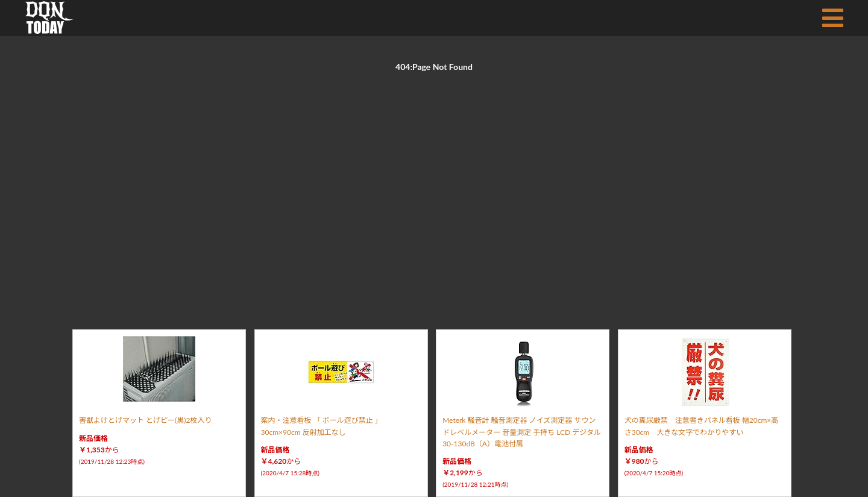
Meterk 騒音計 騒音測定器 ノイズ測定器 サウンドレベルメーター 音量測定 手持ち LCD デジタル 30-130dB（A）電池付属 (522, 432)
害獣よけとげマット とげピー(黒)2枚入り (145, 420)
